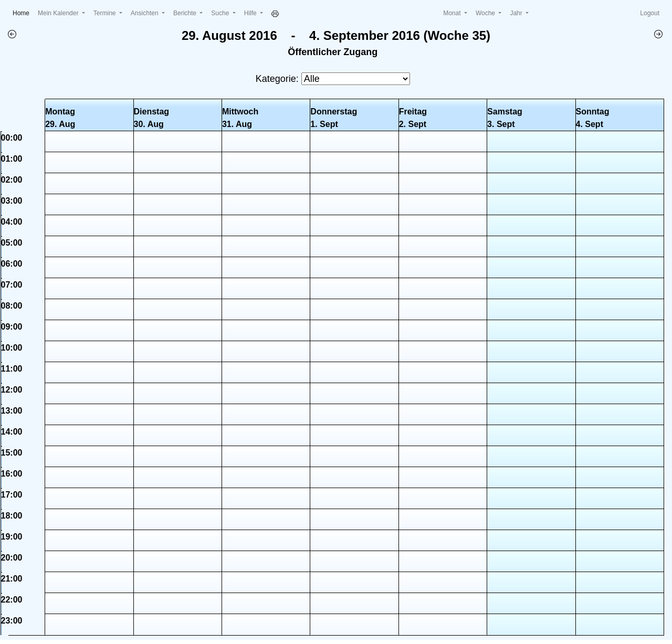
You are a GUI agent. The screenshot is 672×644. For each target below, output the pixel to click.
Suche (221, 13)
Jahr (517, 13)
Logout (650, 13)
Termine (106, 13)
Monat (453, 13)
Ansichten (145, 13)
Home (23, 12)
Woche (486, 13)
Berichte (186, 13)
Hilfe (251, 13)
